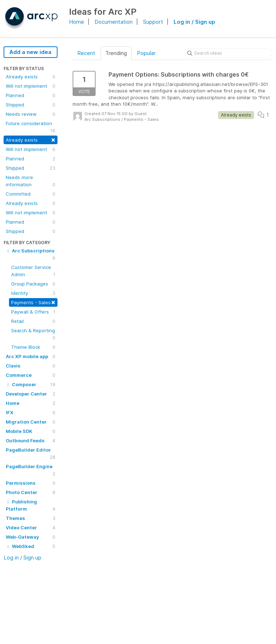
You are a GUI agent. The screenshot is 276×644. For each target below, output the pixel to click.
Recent (86, 53)
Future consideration (31, 127)
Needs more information (31, 181)
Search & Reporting (33, 334)
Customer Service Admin (33, 271)
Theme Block (33, 347)
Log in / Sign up (194, 22)
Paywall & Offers (33, 312)
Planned (31, 95)
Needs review (31, 114)
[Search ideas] (229, 53)
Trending (116, 53)
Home (77, 22)
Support (153, 22)
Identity (33, 293)
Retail (33, 321)
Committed (31, 194)
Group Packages (33, 284)
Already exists (31, 77)
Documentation (114, 22)
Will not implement (31, 86)
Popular (146, 53)
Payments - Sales (33, 302)
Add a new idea (30, 52)
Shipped (31, 105)
